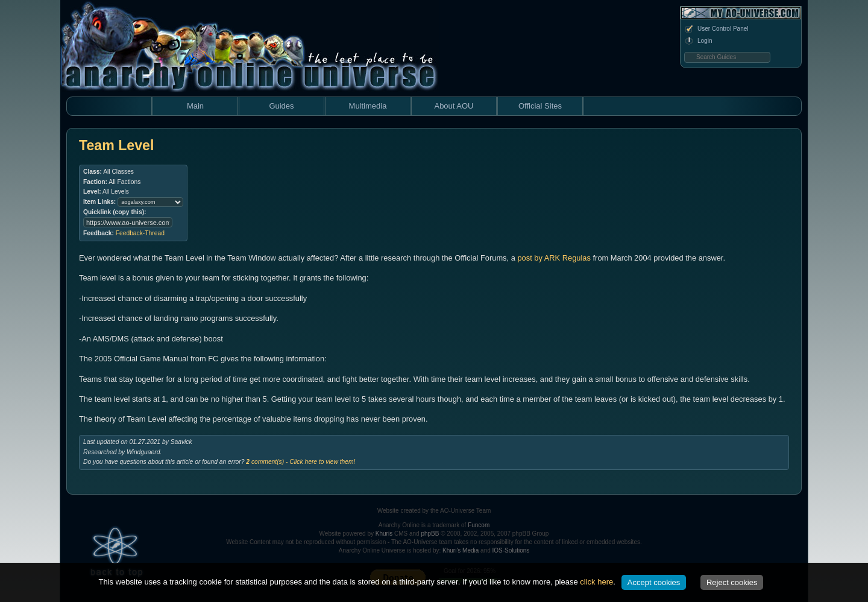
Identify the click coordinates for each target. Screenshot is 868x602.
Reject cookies (732, 582)
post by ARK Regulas (554, 258)
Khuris (384, 534)
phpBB (430, 534)
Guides (281, 106)
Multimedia (368, 106)
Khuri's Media (461, 550)
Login (698, 41)
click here (596, 582)
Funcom (479, 525)
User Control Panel (716, 29)
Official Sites (540, 106)
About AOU (454, 106)
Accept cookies (654, 582)
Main (195, 106)
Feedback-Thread (140, 233)
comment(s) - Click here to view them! (300, 462)
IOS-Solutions (511, 550)
